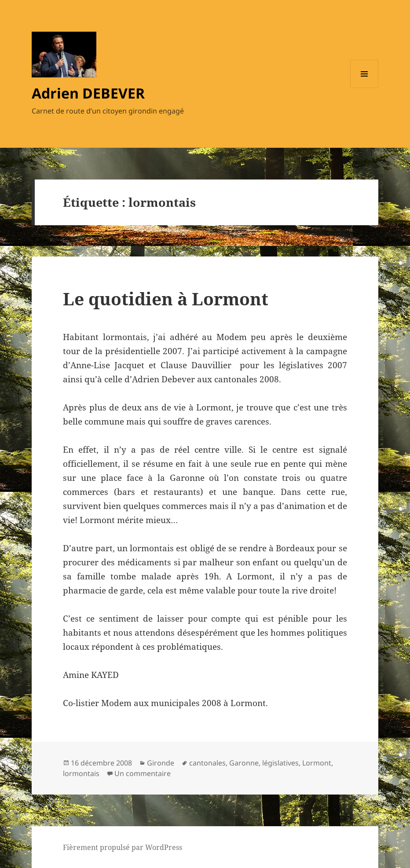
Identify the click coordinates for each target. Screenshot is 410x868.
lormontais (81, 773)
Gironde (161, 763)
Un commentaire (143, 773)
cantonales (207, 763)
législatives (280, 763)
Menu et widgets (364, 88)
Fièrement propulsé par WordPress (123, 847)
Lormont (317, 763)
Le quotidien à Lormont (166, 298)
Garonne (244, 763)
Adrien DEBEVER (88, 93)
